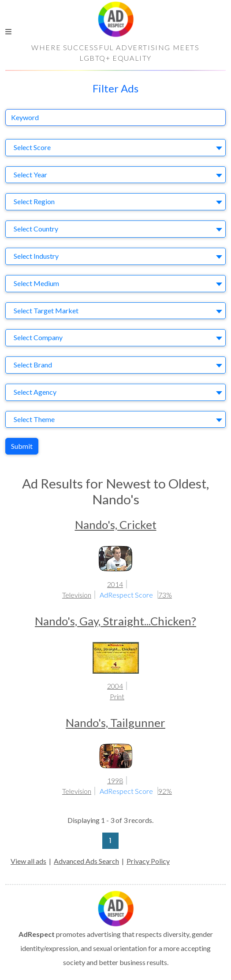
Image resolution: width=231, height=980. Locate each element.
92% (165, 791)
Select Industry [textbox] (36, 256)
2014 (115, 584)
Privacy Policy (148, 861)
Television (77, 595)
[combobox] (115, 148)
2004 (115, 686)
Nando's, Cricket (116, 525)
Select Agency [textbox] (35, 392)
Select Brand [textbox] (33, 365)
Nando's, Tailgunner (115, 723)
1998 (115, 780)
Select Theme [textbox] (34, 419)
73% (165, 595)
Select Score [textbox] (32, 147)
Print (117, 696)
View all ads (28, 861)
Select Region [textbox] (34, 201)
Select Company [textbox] (38, 337)
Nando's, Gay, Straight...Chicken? (115, 621)
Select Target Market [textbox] (46, 310)
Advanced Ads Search (86, 861)
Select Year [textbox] (30, 174)
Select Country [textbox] (36, 229)
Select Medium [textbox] (36, 283)
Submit (22, 446)
